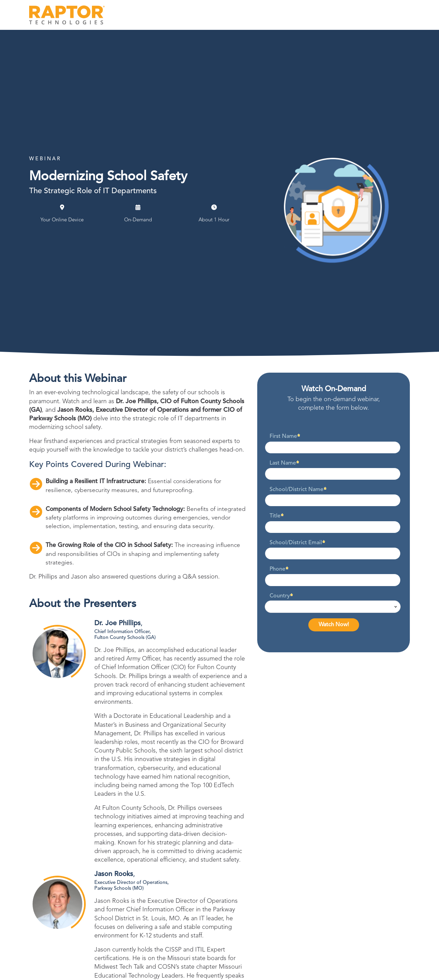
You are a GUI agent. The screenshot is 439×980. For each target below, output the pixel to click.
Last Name (283, 463)
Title (275, 516)
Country (280, 596)
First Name (283, 436)
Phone (277, 569)
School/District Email (296, 543)
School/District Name (296, 490)
